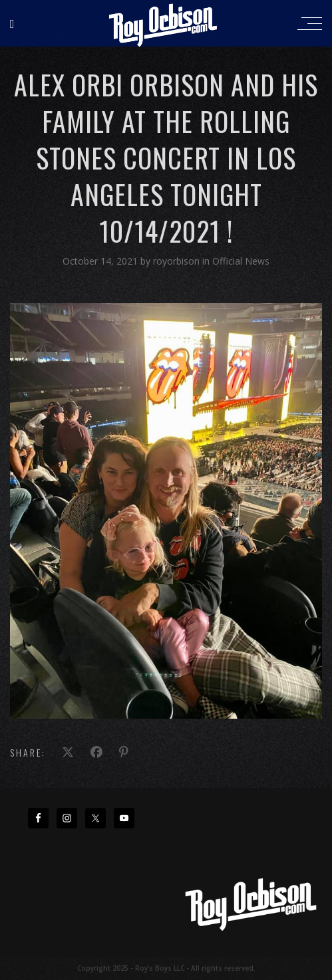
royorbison (178, 261)
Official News (241, 261)
